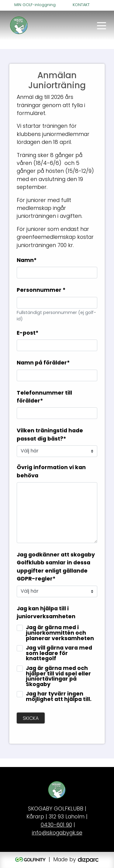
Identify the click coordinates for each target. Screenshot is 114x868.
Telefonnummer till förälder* (44, 397)
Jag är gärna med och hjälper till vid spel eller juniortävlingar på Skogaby (58, 677)
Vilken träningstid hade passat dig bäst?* (50, 435)
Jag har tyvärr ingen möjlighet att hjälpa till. (59, 697)
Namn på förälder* (43, 363)
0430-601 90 (56, 825)
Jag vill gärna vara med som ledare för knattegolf (59, 654)
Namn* (27, 261)
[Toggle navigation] (102, 25)
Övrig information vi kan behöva (51, 472)
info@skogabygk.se (57, 833)
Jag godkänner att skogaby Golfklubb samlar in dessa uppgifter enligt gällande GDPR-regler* (56, 567)
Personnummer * (41, 290)
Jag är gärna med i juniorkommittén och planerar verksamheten (60, 633)
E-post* (28, 333)
